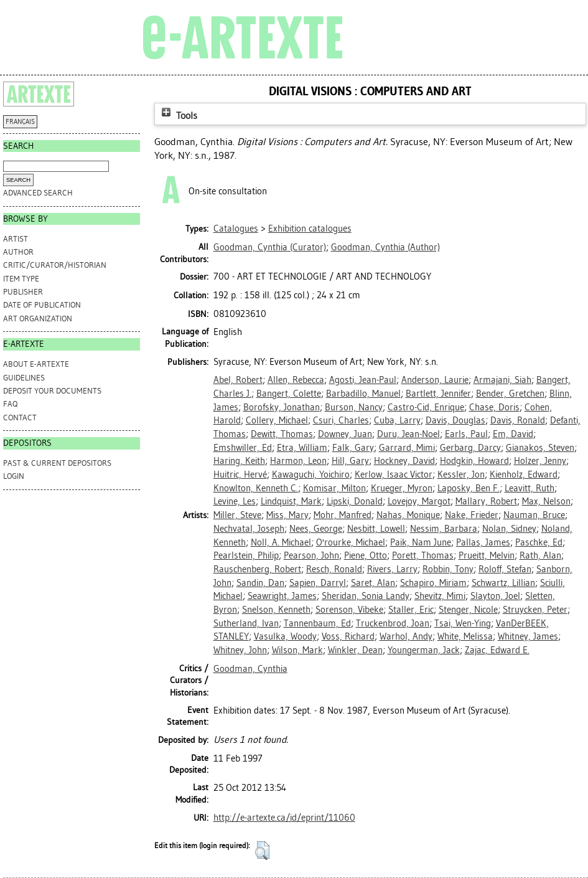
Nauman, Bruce (534, 515)
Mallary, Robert (486, 501)
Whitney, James (528, 636)
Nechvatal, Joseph (249, 529)
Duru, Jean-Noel (408, 434)
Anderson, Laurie (435, 380)
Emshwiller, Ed (243, 448)
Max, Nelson (546, 501)
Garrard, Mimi (407, 448)
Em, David (513, 434)
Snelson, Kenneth (276, 610)
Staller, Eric (411, 610)
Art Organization (38, 319)
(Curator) (270, 247)
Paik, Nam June (421, 542)
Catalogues (236, 229)
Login (14, 476)
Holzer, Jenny (540, 461)
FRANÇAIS (20, 122)
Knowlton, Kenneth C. (256, 488)
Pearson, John (311, 555)
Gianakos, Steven (540, 448)
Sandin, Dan (260, 583)
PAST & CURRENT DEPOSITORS (57, 463)
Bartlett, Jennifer (438, 394)
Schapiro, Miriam (433, 583)
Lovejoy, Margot (419, 501)
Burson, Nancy (354, 407)
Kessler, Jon (461, 474)
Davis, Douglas (455, 420)
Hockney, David (404, 461)
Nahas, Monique (408, 515)
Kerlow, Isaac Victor (394, 474)
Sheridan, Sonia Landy (366, 596)
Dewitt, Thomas (282, 434)
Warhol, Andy (406, 636)
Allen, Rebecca (296, 380)
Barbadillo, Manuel (363, 394)
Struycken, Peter (535, 610)
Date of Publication (42, 305)
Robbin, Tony (448, 569)
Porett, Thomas (423, 555)
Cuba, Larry (397, 420)
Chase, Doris (494, 407)
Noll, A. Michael (281, 542)
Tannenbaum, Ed (317, 623)
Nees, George (316, 529)
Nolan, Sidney (509, 529)
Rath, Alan (540, 555)
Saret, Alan (373, 583)
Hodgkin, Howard (474, 461)
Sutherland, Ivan (246, 623)
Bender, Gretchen (510, 394)
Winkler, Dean (355, 650)
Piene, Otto (366, 555)
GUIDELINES (24, 378)
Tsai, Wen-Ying (463, 623)
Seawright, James (282, 596)
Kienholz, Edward (524, 474)
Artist (16, 239)
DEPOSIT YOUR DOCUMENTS (52, 391)
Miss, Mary (287, 515)
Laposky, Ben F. (469, 488)
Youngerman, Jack (424, 650)
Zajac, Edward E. (497, 650)
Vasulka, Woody (285, 636)
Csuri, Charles (341, 420)
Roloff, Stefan (505, 569)
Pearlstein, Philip (246, 555)
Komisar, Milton (334, 488)
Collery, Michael (277, 420)
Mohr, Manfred (343, 515)
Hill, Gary (350, 461)
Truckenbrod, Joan (393, 623)
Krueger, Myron (402, 488)
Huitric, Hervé (240, 474)
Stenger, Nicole (468, 610)
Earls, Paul (466, 434)
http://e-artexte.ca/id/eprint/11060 (284, 818)
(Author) (385, 247)
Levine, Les (235, 501)
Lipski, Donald (355, 501)
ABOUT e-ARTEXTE (36, 364)
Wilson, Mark (297, 650)
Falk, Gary (353, 448)
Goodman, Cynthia (250, 669)
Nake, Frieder (472, 515)
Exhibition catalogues (310, 229)
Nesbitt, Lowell (376, 529)
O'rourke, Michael (351, 542)
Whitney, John (240, 650)
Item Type (21, 279)
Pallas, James (483, 542)
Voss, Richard (348, 636)
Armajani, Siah (502, 380)
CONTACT (20, 418)
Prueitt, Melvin (487, 555)
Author (18, 252)
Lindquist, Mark (291, 501)
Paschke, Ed (539, 542)
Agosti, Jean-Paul (363, 380)
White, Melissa (465, 636)
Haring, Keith (239, 461)
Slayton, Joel (495, 596)
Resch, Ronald (334, 569)
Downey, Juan (345, 434)
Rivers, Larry (392, 569)
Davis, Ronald (518, 420)
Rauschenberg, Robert (257, 569)
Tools (178, 116)
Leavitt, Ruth (530, 488)
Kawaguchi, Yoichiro (311, 474)
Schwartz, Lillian (503, 583)
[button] (262, 851)
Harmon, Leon (298, 461)
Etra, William (302, 448)
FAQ (10, 404)
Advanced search (38, 193)
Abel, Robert (238, 380)
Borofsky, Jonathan (282, 407)
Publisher (23, 292)
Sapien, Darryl (318, 583)
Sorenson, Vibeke (349, 610)
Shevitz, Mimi (440, 596)
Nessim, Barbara (444, 529)
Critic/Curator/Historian (55, 265)
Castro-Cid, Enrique (426, 407)
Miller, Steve (237, 515)
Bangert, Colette (289, 394)
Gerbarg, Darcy (470, 448)
